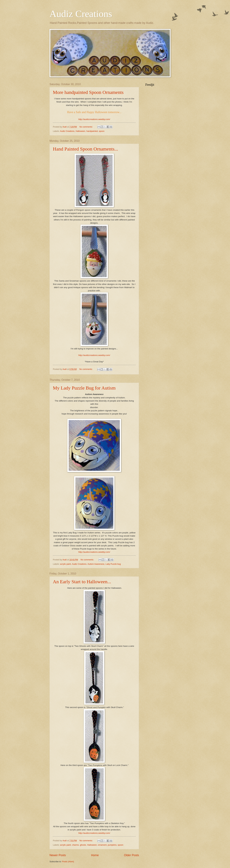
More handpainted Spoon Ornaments (88, 92)
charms (75, 845)
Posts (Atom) (68, 862)
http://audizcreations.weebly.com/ (94, 119)
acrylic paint (65, 564)
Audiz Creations (81, 14)
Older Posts (131, 855)
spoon (102, 131)
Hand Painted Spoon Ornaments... (85, 149)
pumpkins (112, 845)
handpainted (92, 131)
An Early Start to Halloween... (82, 582)
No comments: (86, 127)
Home (95, 855)
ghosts (83, 845)
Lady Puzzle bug (113, 564)
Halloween (80, 131)
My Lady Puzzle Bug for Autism (84, 388)
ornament (102, 845)
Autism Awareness (96, 564)
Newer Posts (58, 855)
